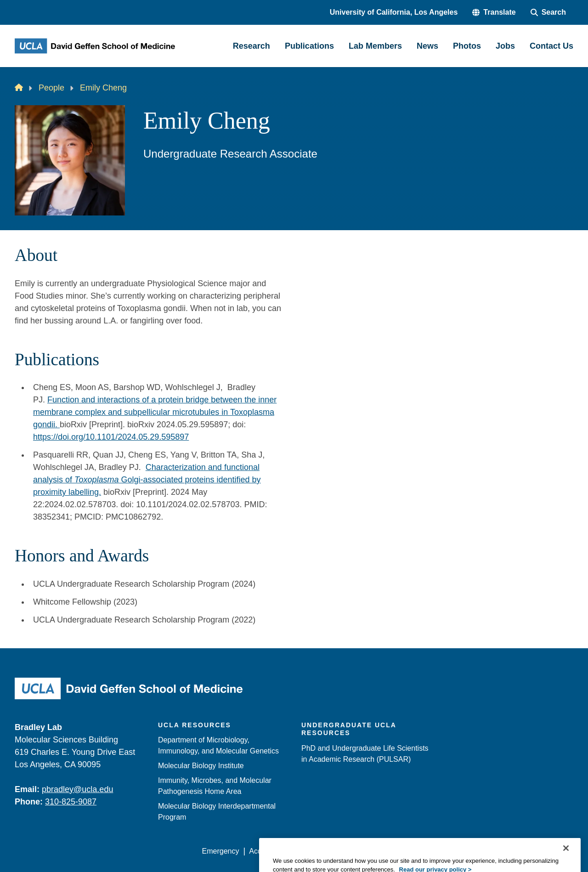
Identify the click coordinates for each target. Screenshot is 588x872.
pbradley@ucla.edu (77, 789)
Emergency (221, 851)
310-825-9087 (71, 802)
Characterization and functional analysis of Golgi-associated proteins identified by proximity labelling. (147, 480)
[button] (494, 12)
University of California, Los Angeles (394, 12)
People (51, 88)
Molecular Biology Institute (201, 766)
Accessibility (269, 851)
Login (486, 851)
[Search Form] (548, 12)
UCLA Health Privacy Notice (422, 851)
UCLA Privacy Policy (333, 851)
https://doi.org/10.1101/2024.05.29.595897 (111, 437)
